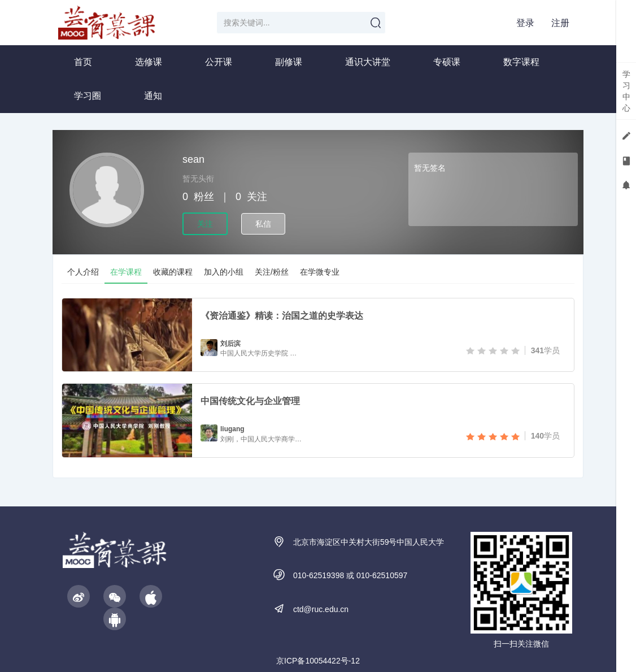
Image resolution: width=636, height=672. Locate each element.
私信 (263, 224)
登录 (525, 23)
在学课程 (126, 272)
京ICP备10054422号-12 (318, 661)
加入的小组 (224, 272)
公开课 (219, 62)
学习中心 (626, 91)
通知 (153, 96)
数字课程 (521, 62)
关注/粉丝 (272, 272)
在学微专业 (320, 272)
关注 (205, 224)
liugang (232, 429)
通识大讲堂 (368, 62)
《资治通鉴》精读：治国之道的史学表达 (282, 316)
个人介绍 (83, 272)
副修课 (289, 62)
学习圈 (88, 96)
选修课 (149, 62)
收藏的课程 (173, 272)
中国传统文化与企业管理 (250, 401)
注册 (560, 23)
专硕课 (447, 62)
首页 (83, 62)
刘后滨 (230, 344)
